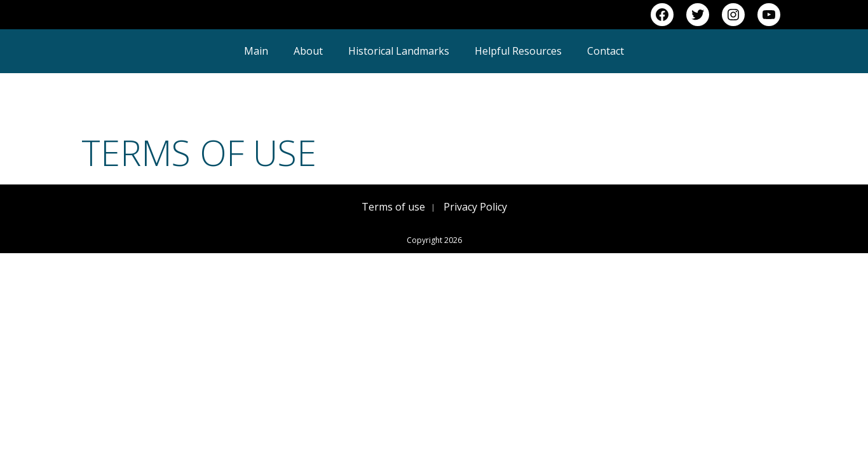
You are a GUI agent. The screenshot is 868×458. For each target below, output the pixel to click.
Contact (606, 51)
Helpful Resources (518, 51)
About (308, 51)
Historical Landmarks (399, 51)
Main (256, 51)
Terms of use (393, 207)
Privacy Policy (475, 207)
